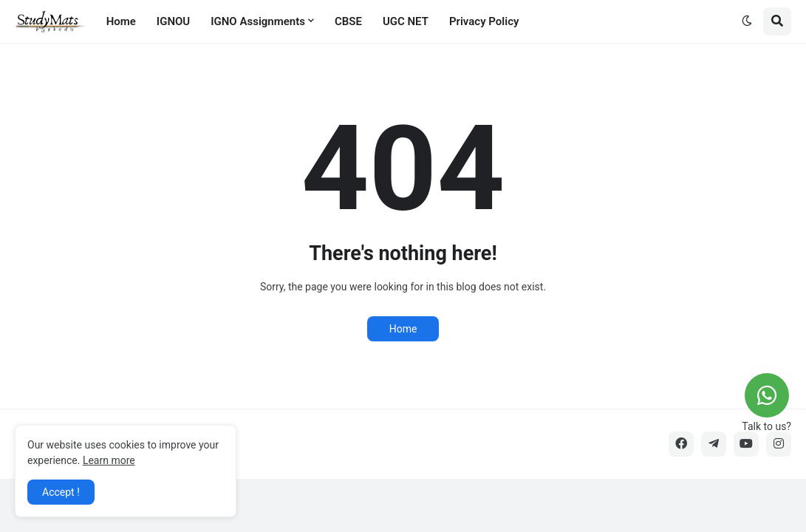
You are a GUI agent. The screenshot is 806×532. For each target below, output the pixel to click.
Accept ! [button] (61, 492)
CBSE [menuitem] (348, 21)
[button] (747, 21)
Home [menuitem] (121, 21)
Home (403, 329)
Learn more (109, 460)
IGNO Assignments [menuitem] (258, 21)
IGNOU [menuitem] (173, 21)
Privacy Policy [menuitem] (484, 21)
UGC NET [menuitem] (406, 21)
